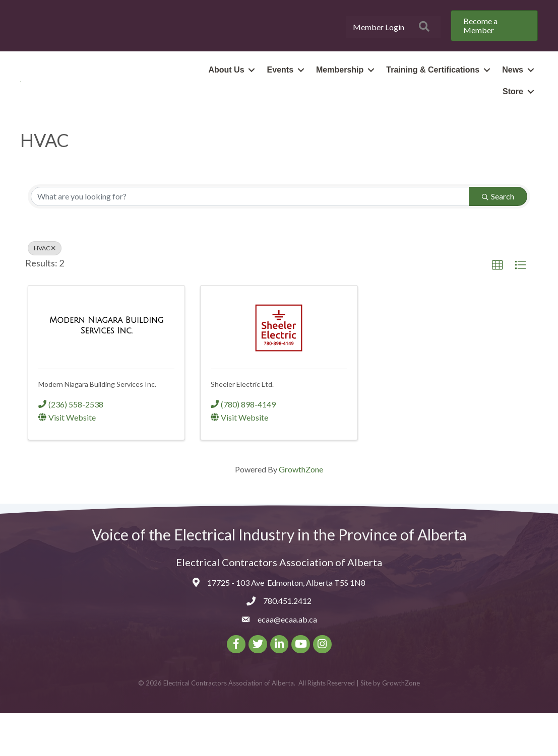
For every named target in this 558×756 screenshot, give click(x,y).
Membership (340, 91)
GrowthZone (301, 512)
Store (513, 113)
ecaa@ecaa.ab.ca (287, 662)
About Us (226, 91)
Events (280, 91)
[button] (498, 308)
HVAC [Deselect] (45, 291)
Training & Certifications (433, 91)
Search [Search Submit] (498, 239)
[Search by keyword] (250, 239)
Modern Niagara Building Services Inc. (97, 427)
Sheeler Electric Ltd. (242, 427)
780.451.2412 (287, 644)
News (513, 91)
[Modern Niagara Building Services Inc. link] (106, 368)
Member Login (379, 27)
